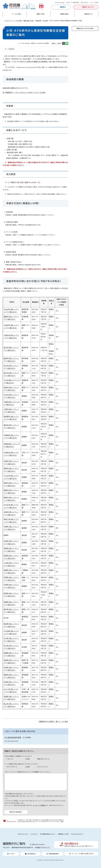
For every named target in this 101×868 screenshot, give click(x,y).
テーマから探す (18, 21)
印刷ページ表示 (56, 43)
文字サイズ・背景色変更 (73, 3)
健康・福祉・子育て (29, 21)
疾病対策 (38, 21)
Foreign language (60, 3)
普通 (28, 759)
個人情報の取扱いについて (48, 834)
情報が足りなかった (43, 759)
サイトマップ (34, 834)
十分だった (10, 759)
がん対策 (45, 21)
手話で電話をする (71, 843)
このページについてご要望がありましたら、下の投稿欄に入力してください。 (28, 772)
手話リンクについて (77, 846)
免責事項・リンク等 (63, 834)
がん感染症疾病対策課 (13, 738)
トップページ (8, 21)
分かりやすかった (12, 767)
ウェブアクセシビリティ (77, 834)
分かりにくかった (43, 767)
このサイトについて (23, 834)
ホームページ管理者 (39, 805)
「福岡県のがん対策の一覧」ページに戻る (53, 722)
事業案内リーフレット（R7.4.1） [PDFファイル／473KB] (25, 93)
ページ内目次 (10, 49)
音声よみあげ (84, 3)
